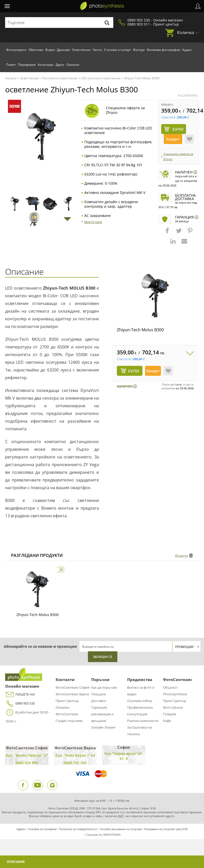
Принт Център (67, 701)
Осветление (81, 50)
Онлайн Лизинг (104, 727)
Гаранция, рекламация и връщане (102, 714)
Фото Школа (173, 707)
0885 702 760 (75, 763)
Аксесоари (46, 65)
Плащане (99, 694)
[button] (168, 233)
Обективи (36, 50)
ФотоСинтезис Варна (72, 694)
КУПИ (134, 371)
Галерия (170, 714)
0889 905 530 (20, 703)
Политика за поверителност (78, 829)
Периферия (27, 65)
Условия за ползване (42, 829)
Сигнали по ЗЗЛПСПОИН (103, 835)
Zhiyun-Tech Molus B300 (140, 330)
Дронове (63, 50)
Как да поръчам (104, 687)
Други (60, 65)
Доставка (99, 701)
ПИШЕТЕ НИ (20, 694)
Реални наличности (143, 721)
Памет (11, 65)
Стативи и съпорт (118, 50)
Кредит (173, 139)
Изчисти (181, 556)
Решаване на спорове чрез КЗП (166, 829)
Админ (21, 829)
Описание (16, 862)
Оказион (73, 65)
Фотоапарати (16, 50)
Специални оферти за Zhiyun (178, 156)
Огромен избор (140, 701)
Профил (198, 6)
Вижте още (93, 222)
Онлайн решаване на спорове (121, 829)
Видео (50, 50)
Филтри (139, 50)
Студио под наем (69, 721)
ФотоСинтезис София (73, 687)
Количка (186, 32)
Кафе (167, 721)
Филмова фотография (164, 50)
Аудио (187, 50)
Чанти (97, 50)
